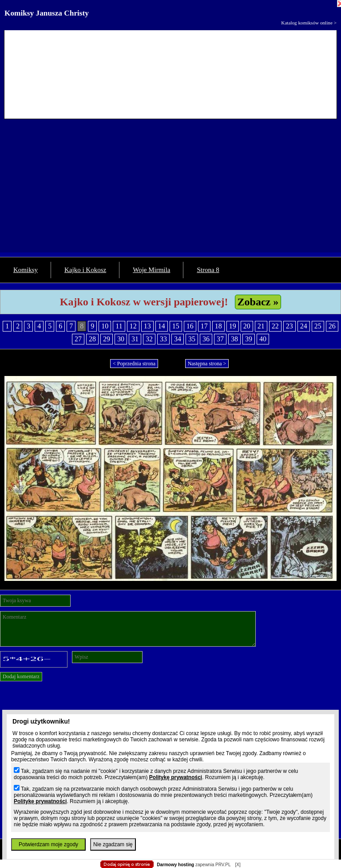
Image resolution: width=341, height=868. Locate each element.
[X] (238, 865)
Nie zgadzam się (113, 844)
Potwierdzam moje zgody (48, 844)
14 (162, 326)
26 (332, 326)
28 (92, 339)
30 (121, 339)
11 (119, 326)
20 (247, 326)
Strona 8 (208, 270)
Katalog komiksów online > (309, 23)
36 (206, 339)
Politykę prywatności (176, 777)
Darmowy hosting (175, 865)
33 (163, 339)
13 (147, 326)
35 (192, 339)
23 (289, 326)
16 (190, 326)
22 (275, 326)
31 (135, 339)
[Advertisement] (170, 190)
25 (318, 326)
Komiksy (26, 270)
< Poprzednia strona (134, 364)
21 (261, 326)
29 (107, 339)
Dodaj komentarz (21, 676)
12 (133, 326)
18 (218, 326)
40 (263, 339)
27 (78, 339)
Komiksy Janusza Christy (47, 13)
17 (204, 326)
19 (233, 326)
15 (176, 326)
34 (178, 339)
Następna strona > (207, 364)
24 (304, 326)
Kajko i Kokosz (85, 270)
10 (105, 326)
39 (249, 339)
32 (149, 339)
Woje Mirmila (151, 270)
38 (234, 339)
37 (220, 339)
